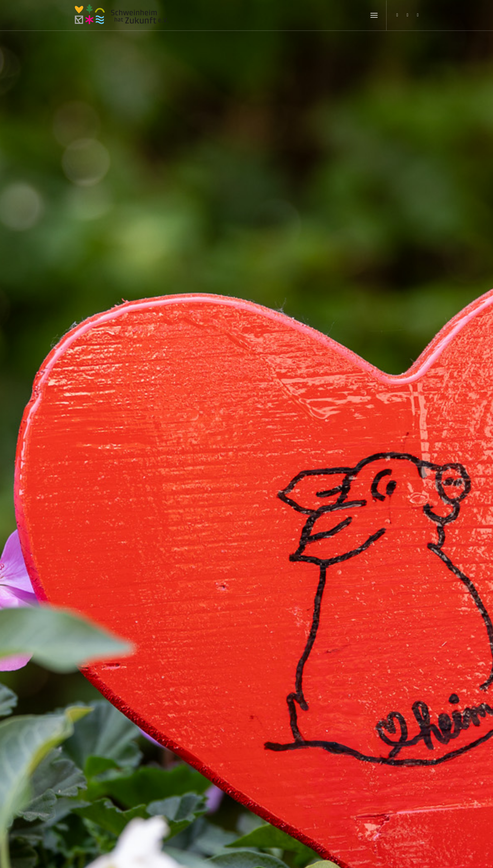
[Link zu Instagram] (397, 15)
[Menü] (374, 16)
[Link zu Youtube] (418, 15)
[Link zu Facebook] (407, 15)
